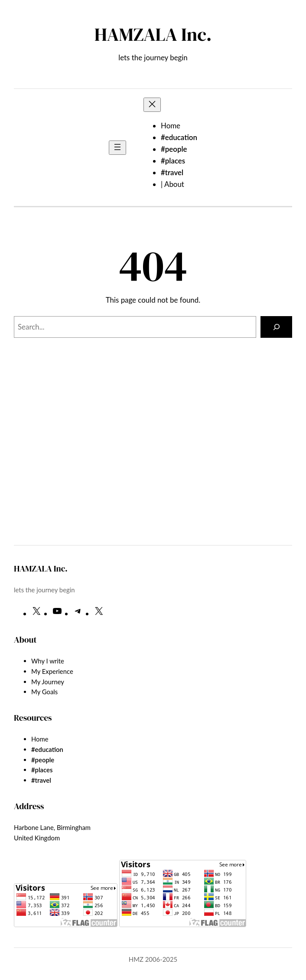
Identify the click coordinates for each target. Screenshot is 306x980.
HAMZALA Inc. (153, 34)
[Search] (276, 327)
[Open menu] (117, 148)
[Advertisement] (153, 467)
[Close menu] (152, 105)
